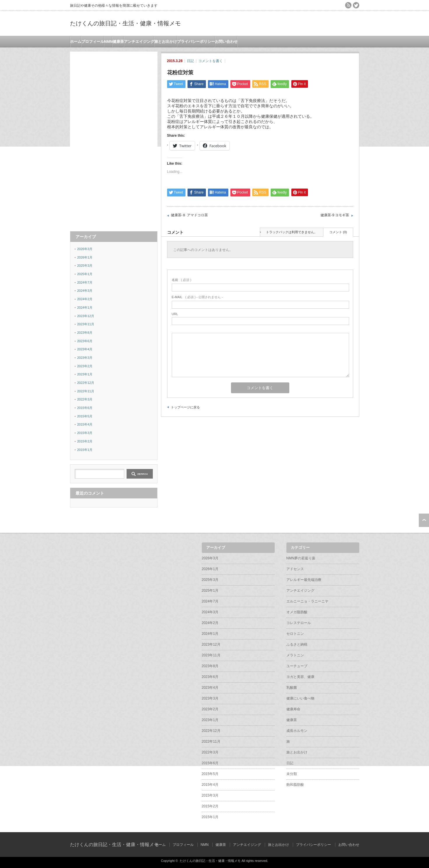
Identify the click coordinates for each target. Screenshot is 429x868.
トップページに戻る (185, 407)
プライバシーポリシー (196, 42)
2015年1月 (85, 450)
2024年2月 (85, 299)
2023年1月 (85, 374)
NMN (108, 42)
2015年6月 (85, 408)
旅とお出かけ (166, 42)
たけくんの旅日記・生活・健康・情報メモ (125, 23)
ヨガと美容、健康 (300, 677)
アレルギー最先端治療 (304, 580)
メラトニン (295, 655)
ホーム (76, 42)
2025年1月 (85, 274)
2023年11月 (86, 324)
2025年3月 (85, 266)
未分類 (292, 774)
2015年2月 (85, 441)
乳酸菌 (292, 688)
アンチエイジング (139, 42)
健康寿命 (293, 709)
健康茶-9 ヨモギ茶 (335, 215)
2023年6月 (85, 341)
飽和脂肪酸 (295, 785)
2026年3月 (85, 249)
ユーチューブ (297, 666)
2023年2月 (85, 366)
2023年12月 (86, 316)
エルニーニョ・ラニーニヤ (307, 601)
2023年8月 (85, 333)
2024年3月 (85, 291)
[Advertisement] (114, 139)
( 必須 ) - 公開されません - (197, 297)
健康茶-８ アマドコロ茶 (189, 215)
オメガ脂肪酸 (297, 612)
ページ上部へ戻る (424, 520)
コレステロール (299, 623)
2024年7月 (85, 282)
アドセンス (295, 569)
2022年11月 (86, 391)
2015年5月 (85, 416)
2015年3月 (85, 433)
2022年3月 (85, 399)
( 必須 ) (182, 280)
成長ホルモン (297, 731)
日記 (190, 61)
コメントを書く (211, 61)
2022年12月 (86, 383)
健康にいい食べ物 (300, 698)
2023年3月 (85, 358)
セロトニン (295, 634)
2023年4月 (85, 349)
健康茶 (118, 42)
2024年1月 (85, 308)
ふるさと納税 (297, 644)
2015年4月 (85, 424)
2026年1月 (85, 257)
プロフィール (93, 42)
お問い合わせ (226, 42)
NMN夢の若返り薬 (301, 558)
